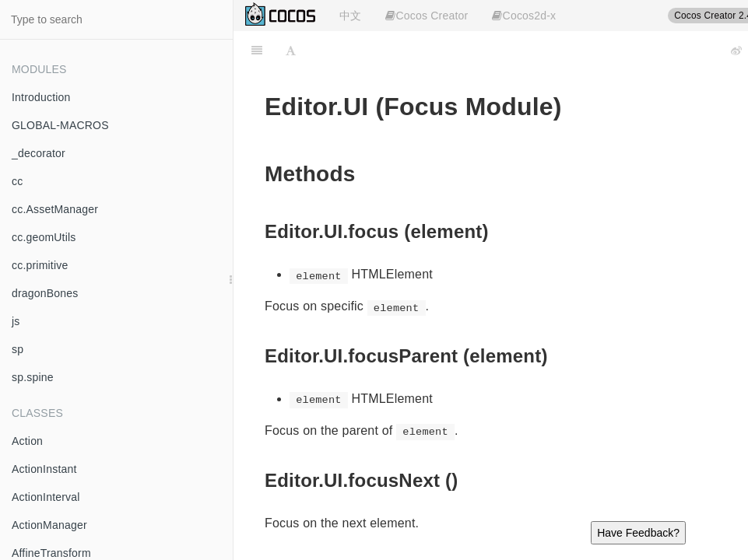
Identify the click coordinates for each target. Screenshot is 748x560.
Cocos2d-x (524, 16)
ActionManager (49, 525)
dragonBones (45, 293)
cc (17, 181)
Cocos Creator (427, 16)
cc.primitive (40, 265)
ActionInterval (46, 497)
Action (27, 441)
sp (18, 349)
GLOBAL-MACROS (60, 125)
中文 (350, 16)
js (16, 321)
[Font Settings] (291, 51)
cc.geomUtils (44, 237)
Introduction (41, 97)
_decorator (39, 153)
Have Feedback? (638, 533)
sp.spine (33, 377)
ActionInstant (44, 469)
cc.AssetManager (55, 209)
